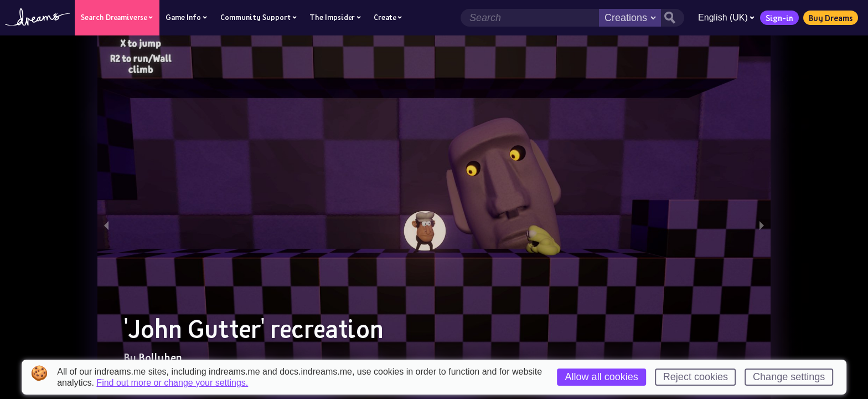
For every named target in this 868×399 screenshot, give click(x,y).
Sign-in (778, 18)
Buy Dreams (829, 18)
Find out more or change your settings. (172, 383)
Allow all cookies (602, 377)
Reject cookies (696, 377)
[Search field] (528, 18)
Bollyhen (160, 357)
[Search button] (671, 18)
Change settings (789, 377)
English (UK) (725, 17)
